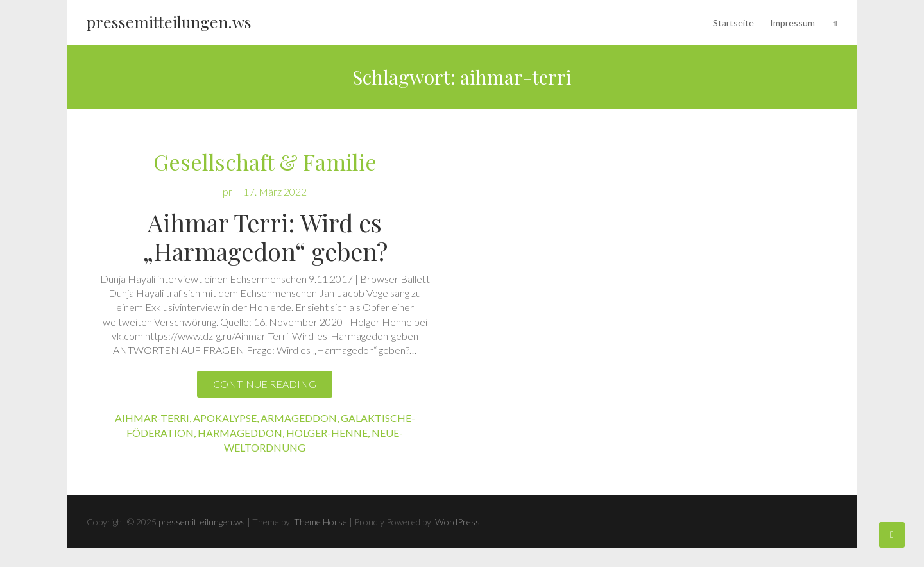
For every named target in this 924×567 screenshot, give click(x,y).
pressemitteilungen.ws (169, 21)
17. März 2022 (275, 191)
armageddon (299, 418)
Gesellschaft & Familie (265, 163)
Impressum (792, 23)
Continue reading (265, 384)
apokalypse (225, 418)
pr (227, 191)
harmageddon (240, 433)
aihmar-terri (152, 418)
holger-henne (327, 433)
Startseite (733, 23)
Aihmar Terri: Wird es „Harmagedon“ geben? (265, 237)
